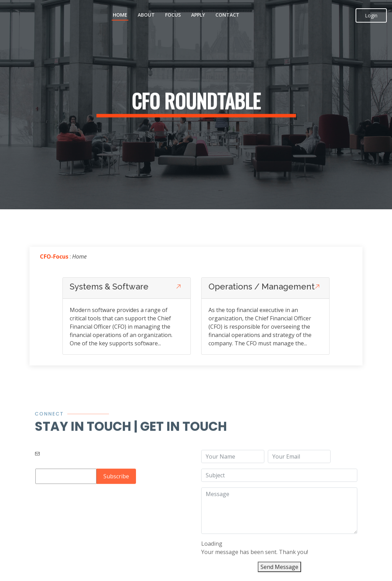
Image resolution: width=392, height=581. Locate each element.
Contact (227, 15)
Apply (198, 15)
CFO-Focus (54, 258)
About (146, 15)
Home (120, 15)
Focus (173, 15)
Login (371, 15)
